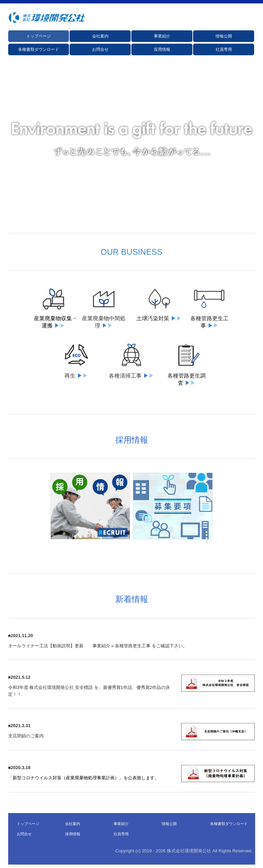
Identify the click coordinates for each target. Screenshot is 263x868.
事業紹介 (162, 36)
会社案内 (100, 36)
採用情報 (162, 49)
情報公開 (224, 36)
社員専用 (224, 49)
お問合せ (100, 49)
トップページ (39, 36)
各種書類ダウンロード (39, 49)
